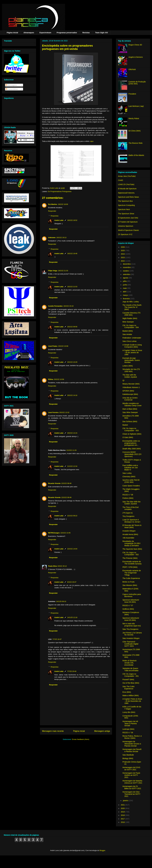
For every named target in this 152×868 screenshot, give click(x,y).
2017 (123, 819)
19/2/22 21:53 (72, 287)
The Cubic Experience (131, 578)
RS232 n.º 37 (128, 605)
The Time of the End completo (130, 508)
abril (125, 292)
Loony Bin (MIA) (129, 712)
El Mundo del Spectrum (127, 189)
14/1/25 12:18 (72, 617)
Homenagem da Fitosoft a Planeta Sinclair (132, 750)
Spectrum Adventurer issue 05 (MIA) (131, 619)
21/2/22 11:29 (71, 450)
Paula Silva (53, 566)
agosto (126, 278)
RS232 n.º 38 (128, 495)
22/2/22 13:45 (65, 533)
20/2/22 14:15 (72, 433)
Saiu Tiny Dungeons (130, 629)
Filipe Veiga (53, 271)
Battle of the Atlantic (136, 155)
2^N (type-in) (128, 513)
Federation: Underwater (132, 338)
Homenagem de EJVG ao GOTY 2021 (131, 768)
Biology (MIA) (128, 758)
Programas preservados (67, 33)
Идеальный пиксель (126, 193)
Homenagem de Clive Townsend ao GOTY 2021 (131, 794)
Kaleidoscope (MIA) (130, 394)
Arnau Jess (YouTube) (127, 176)
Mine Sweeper (128, 322)
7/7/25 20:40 (72, 671)
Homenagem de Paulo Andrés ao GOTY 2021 (131, 775)
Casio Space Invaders (131, 486)
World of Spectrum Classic (129, 230)
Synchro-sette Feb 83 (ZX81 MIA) (131, 481)
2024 (123, 254)
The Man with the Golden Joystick (130, 376)
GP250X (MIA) (128, 391)
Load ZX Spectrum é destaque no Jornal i (131, 521)
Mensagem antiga (102, 731)
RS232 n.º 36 (128, 733)
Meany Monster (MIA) (131, 384)
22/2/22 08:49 (66, 497)
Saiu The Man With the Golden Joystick (131, 503)
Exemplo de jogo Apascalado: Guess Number (131, 360)
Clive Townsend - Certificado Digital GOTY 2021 (130, 644)
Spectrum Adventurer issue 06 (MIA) (131, 601)
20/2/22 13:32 (64, 412)
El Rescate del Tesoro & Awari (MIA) (132, 526)
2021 (123, 805)
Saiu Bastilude (128, 755)
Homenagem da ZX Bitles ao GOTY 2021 (132, 787)
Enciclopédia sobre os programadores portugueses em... (131, 443)
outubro (126, 271)
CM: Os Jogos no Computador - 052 (131, 554)
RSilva (51, 379)
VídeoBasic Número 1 (131, 387)
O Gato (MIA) (128, 437)
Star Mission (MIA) (130, 585)
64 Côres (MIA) (135, 131)
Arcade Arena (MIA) (130, 534)
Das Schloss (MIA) (130, 422)
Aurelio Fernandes (55, 306)
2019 (123, 812)
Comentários (12, 89)
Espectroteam (45, 33)
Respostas (55, 216)
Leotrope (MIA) (128, 729)
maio (125, 288)
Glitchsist (132, 69)
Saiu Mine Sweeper (130, 412)
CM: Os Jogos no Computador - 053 (131, 429)
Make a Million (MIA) (131, 695)
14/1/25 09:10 (61, 601)
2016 (123, 822)
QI (123, 380)
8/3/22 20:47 (72, 582)
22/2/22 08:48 (66, 483)
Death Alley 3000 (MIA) (132, 449)
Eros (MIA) (127, 692)
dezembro (127, 264)
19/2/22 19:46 (72, 253)
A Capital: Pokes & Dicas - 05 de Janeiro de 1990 (132, 353)
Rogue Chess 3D (135, 45)
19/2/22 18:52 (72, 220)
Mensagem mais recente (53, 731)
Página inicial (12, 33)
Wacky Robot (134, 118)
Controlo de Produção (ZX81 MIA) (137, 83)
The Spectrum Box (125, 201)
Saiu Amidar (127, 334)
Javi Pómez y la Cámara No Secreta (132, 634)
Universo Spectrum (126, 226)
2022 (123, 261)
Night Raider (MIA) (130, 318)
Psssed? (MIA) (128, 680)
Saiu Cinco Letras (130, 341)
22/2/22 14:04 (72, 549)
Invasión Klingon (129, 531)
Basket (125, 425)
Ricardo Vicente (54, 483)
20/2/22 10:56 (59, 379)
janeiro (126, 801)
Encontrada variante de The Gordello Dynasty (132, 563)
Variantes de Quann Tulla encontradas (130, 669)
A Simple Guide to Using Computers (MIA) (132, 346)
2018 (123, 815)
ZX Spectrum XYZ (125, 234)
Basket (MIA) (128, 331)
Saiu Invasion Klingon (131, 638)
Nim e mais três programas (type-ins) (132, 625)
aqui (92, 141)
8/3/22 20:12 (62, 566)
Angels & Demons (136, 57)
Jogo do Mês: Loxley (131, 302)
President (132, 94)
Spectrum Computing (126, 205)
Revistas (86, 33)
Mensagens (11, 85)
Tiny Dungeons (128, 516)
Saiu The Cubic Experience (129, 688)
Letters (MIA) (128, 366)
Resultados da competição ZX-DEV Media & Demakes (131, 543)
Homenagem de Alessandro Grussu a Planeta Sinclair (132, 744)
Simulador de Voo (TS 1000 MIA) (131, 370)
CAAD (121, 180)
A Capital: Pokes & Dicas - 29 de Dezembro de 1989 (132, 701)
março (126, 295)
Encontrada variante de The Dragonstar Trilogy (132, 573)
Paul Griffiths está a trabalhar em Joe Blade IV (130, 468)
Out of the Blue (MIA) (131, 683)
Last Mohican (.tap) (136, 106)
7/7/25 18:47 (57, 639)
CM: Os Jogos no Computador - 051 (131, 675)
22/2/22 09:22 (72, 516)
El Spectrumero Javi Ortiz (128, 218)
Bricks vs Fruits (129, 582)
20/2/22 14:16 (72, 395)
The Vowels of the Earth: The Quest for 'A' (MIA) (132, 307)
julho (125, 281)
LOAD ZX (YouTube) (126, 184)
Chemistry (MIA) (129, 477)
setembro (127, 274)
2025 (123, 251)
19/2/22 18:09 (63, 204)
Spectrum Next (124, 209)
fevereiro (127, 299)
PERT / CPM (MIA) (130, 567)
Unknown (52, 238)
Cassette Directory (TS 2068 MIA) (131, 314)
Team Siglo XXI (101, 33)
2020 (123, 808)
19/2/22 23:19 (68, 306)
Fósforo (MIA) (128, 498)
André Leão (59, 220)
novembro (127, 267)
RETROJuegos (54, 533)
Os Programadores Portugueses (60, 191)
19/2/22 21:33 (63, 271)
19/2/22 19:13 (61, 238)
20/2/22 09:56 (72, 327)
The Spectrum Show (126, 214)
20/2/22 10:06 (63, 346)
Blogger (102, 850)
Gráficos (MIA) (128, 609)
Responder (52, 211)
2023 (123, 257)
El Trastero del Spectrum (128, 222)
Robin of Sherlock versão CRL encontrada (130, 663)
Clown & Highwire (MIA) (132, 434)
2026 (123, 247)
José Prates (53, 346)
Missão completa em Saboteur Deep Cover (132, 404)
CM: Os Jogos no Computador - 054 (131, 326)
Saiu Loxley (127, 473)
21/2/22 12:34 (72, 466)
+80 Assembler (128, 538)
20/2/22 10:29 (72, 362)
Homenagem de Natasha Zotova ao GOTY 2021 (132, 782)
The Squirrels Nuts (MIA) (132, 549)
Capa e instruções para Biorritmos (132, 595)
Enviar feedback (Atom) (81, 739)
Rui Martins (53, 204)
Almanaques (29, 33)
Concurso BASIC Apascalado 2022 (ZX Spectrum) (132, 454)
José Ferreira (53, 412)
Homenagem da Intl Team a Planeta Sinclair (130, 724)
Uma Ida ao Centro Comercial (130, 399)
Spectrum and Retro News (128, 197)
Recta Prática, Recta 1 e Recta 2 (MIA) (132, 737)
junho (125, 285)
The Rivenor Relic (136, 143)
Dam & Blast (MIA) (130, 409)
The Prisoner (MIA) (130, 558)
